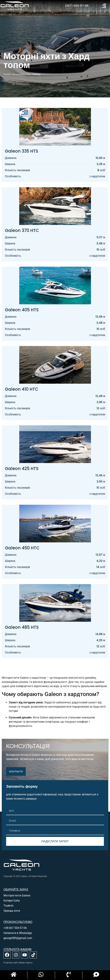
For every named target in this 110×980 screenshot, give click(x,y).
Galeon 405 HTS (22, 310)
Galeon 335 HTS (22, 151)
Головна (7, 74)
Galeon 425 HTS (22, 469)
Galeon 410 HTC (22, 389)
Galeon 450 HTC (22, 548)
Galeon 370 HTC (22, 230)
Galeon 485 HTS (22, 627)
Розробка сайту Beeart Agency (18, 963)
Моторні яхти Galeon (22, 74)
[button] (104, 6)
